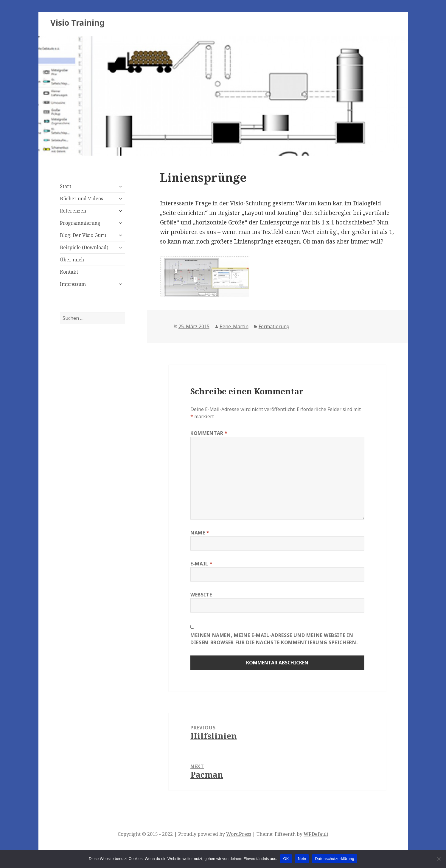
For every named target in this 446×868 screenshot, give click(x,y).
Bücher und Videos (81, 199)
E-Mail (201, 564)
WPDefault (316, 834)
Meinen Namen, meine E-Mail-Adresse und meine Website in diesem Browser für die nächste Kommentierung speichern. (274, 639)
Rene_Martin (234, 326)
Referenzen (73, 211)
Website (201, 595)
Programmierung (80, 223)
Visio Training (77, 23)
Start (66, 186)
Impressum (73, 284)
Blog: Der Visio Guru (83, 235)
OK (286, 859)
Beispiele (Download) (84, 247)
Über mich (72, 260)
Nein (302, 859)
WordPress (239, 834)
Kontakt (69, 272)
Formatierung (274, 326)
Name (200, 533)
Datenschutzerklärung (334, 859)
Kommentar (209, 433)
